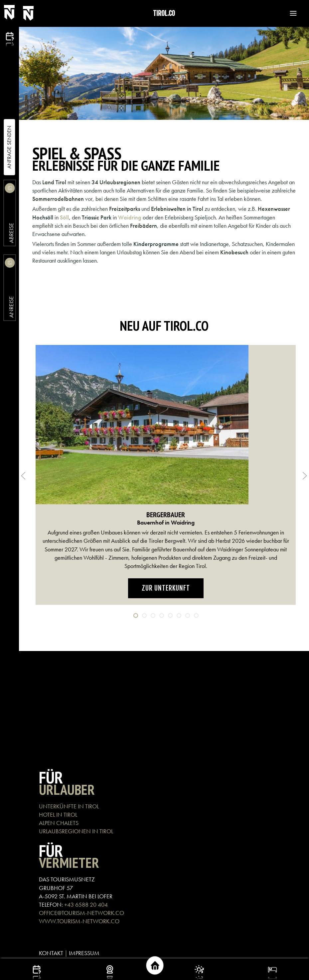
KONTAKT (51, 953)
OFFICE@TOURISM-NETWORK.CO (81, 913)
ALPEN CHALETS (59, 823)
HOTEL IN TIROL (58, 815)
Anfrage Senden (9, 147)
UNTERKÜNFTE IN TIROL (69, 806)
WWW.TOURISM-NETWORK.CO (79, 921)
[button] (290, 13)
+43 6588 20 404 (86, 904)
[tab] (136, 615)
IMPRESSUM (84, 953)
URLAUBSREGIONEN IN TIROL (76, 831)
